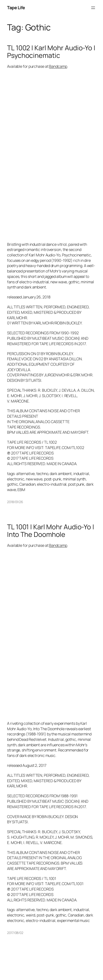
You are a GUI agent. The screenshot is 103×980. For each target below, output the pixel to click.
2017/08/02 (15, 933)
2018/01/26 (15, 502)
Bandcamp (58, 66)
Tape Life (16, 8)
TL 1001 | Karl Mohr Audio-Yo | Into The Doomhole (51, 531)
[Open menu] (93, 8)
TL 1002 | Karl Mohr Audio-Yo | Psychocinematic (51, 52)
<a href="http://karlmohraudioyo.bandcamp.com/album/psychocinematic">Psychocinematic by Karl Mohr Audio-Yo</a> (48, 155)
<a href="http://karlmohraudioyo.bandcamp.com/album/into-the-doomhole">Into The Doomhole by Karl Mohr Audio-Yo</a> (48, 634)
